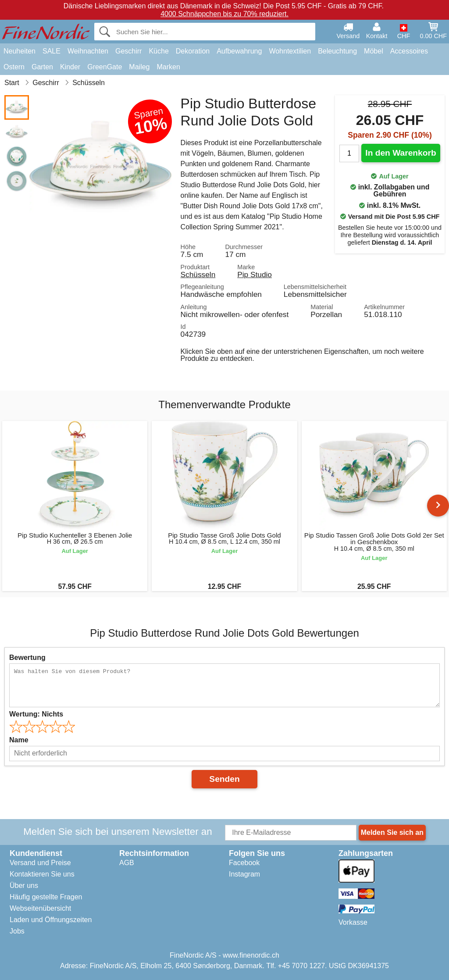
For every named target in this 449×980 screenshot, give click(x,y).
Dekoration (193, 51)
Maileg (139, 67)
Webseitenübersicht (40, 908)
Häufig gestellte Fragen (46, 897)
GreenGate (105, 67)
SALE (52, 51)
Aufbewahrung (239, 51)
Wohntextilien (290, 51)
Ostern (14, 67)
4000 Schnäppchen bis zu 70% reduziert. (224, 14)
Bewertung (27, 657)
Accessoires (409, 51)
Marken (168, 67)
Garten (42, 67)
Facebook (244, 863)
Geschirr (128, 51)
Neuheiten (20, 51)
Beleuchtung (337, 51)
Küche (159, 51)
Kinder (70, 67)
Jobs (17, 931)
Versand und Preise (40, 863)
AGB (127, 863)
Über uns (24, 886)
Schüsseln (198, 274)
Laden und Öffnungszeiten (51, 920)
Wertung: (36, 714)
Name (19, 740)
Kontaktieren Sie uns (42, 874)
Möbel (374, 51)
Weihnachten (88, 51)
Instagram (244, 874)
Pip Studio (255, 274)
